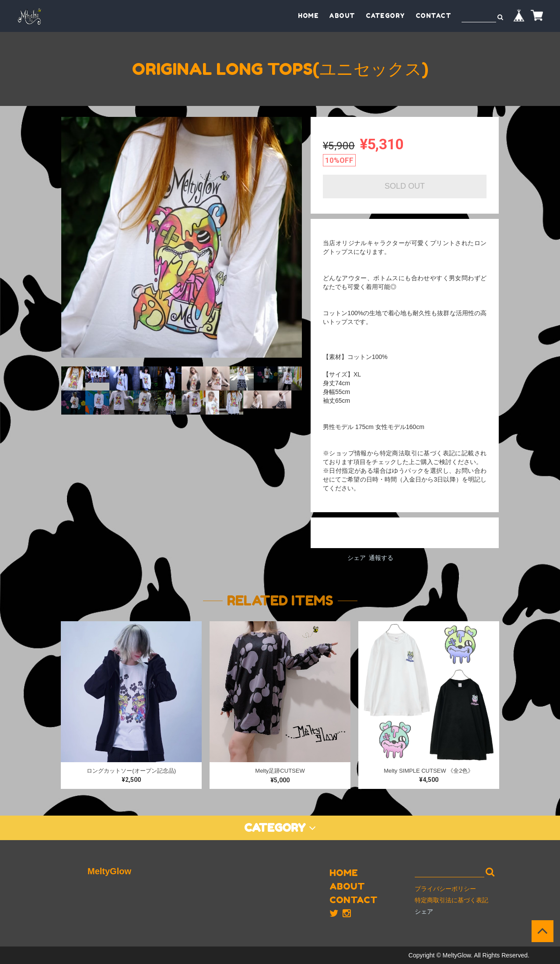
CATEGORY (385, 16)
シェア (357, 558)
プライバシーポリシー (445, 889)
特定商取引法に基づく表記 (451, 900)
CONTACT (434, 16)
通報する (381, 558)
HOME (308, 16)
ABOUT (342, 16)
